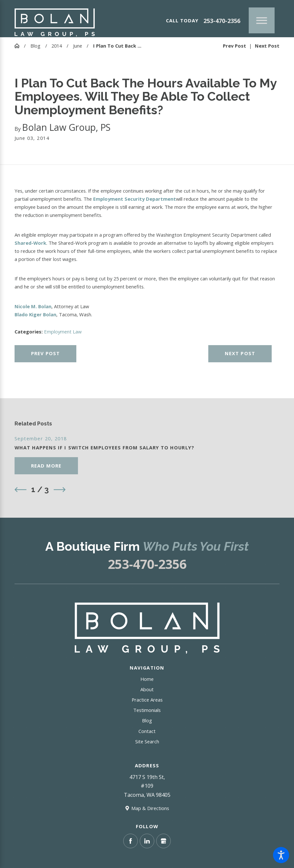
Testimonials (147, 710)
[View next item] (60, 490)
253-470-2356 (222, 21)
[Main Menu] (262, 20)
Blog (35, 46)
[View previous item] (21, 490)
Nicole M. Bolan (33, 306)
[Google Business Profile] (163, 841)
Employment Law (63, 332)
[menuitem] (147, 679)
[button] (281, 855)
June (78, 46)
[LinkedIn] (147, 841)
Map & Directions (150, 808)
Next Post (240, 353)
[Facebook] (131, 841)
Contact (147, 731)
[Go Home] (19, 46)
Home (147, 679)
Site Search (147, 741)
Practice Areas (147, 700)
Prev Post (45, 353)
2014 (57, 46)
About (147, 689)
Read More (46, 466)
